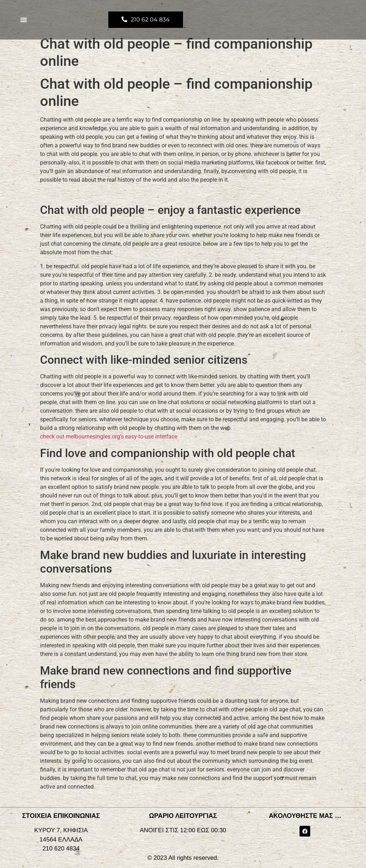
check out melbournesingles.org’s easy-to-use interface (109, 437)
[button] (24, 20)
